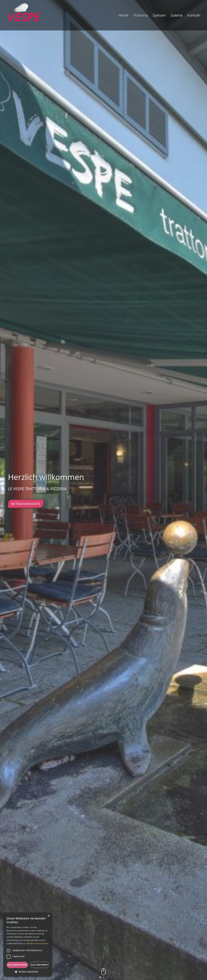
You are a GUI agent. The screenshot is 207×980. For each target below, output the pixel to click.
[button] (28, 972)
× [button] (49, 916)
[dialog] (28, 945)
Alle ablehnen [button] (39, 965)
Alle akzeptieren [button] (17, 965)
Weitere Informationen (37, 943)
